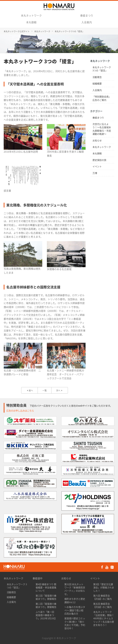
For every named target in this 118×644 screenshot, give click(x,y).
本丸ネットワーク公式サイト (17, 31)
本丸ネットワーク (31, 16)
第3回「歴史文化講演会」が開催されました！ (104, 588)
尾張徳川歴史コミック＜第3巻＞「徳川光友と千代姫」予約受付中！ (75, 623)
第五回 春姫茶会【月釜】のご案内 (102, 605)
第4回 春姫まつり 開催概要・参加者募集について (46, 588)
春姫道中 (37, 578)
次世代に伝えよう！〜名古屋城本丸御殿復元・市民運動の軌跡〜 (102, 129)
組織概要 (97, 84)
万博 (95, 173)
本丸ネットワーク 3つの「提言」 (102, 69)
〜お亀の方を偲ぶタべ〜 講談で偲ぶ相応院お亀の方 (75, 610)
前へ (29, 390)
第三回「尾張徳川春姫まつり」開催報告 (46, 597)
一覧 (45, 390)
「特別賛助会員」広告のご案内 (102, 98)
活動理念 (97, 77)
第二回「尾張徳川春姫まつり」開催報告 (46, 605)
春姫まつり (87, 16)
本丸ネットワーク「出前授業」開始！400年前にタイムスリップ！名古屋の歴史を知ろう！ (104, 619)
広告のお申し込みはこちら (20, 411)
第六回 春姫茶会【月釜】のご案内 (102, 597)
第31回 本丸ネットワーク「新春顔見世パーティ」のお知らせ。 (75, 589)
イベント (97, 166)
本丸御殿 (31, 22)
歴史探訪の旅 (99, 160)
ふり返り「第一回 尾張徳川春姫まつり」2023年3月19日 (46, 615)
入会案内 (87, 22)
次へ (60, 390)
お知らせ (97, 141)
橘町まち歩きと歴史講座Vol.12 (75, 600)
